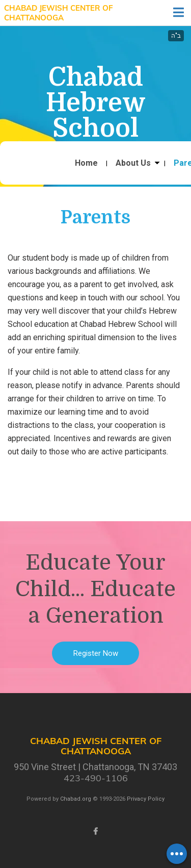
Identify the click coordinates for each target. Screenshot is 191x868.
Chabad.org (76, 799)
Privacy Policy (146, 799)
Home (86, 163)
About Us (133, 163)
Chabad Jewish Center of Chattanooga (59, 13)
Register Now (96, 653)
